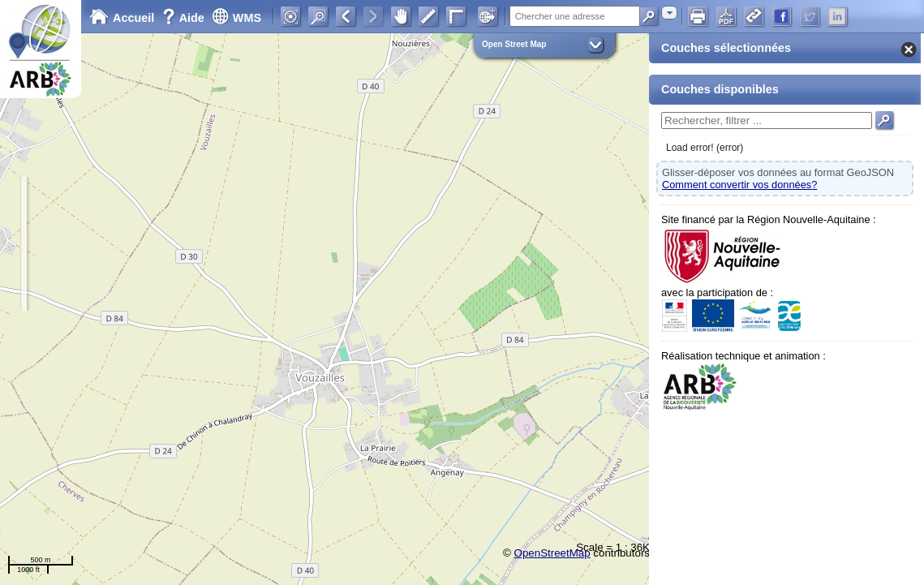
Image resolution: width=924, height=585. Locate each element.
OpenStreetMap (552, 553)
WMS (236, 18)
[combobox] (669, 13)
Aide (185, 18)
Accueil (122, 18)
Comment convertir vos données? (739, 185)
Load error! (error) (705, 148)
